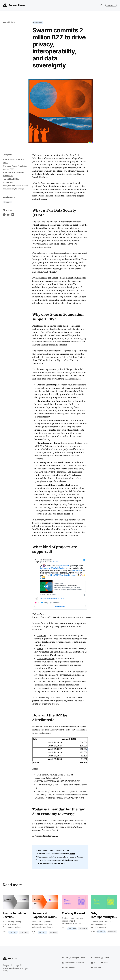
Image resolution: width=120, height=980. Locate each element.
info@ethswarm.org (70, 860)
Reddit (72, 854)
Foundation (38, 22)
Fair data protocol (46, 659)
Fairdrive (42, 636)
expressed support (69, 354)
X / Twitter (67, 850)
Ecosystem (8, 202)
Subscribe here (58, 863)
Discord (80, 857)
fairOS (40, 649)
